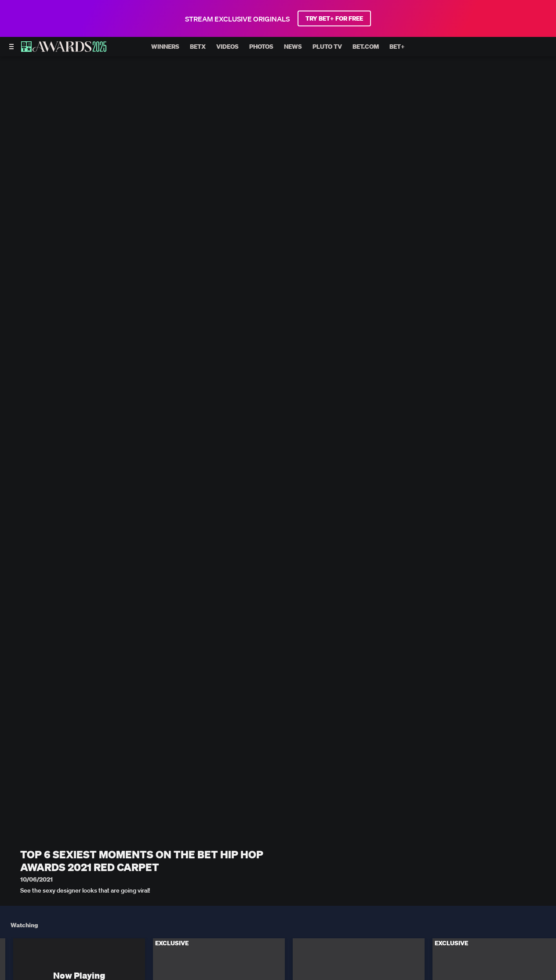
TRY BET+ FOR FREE (334, 18)
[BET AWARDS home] (64, 49)
